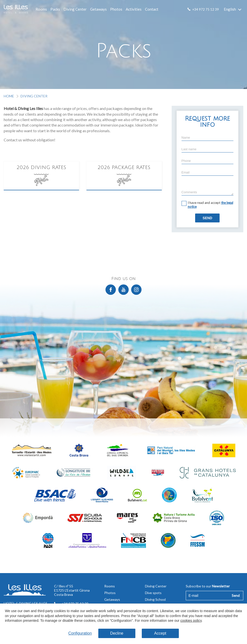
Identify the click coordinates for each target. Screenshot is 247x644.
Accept (160, 633)
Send (207, 218)
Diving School (155, 599)
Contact (152, 9)
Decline (117, 633)
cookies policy (191, 621)
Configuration (80, 633)
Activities (134, 9)
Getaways (98, 9)
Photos (116, 9)
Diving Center (75, 9)
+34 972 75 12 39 (206, 9)
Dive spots (153, 593)
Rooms (41, 9)
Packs (55, 9)
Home (9, 96)
